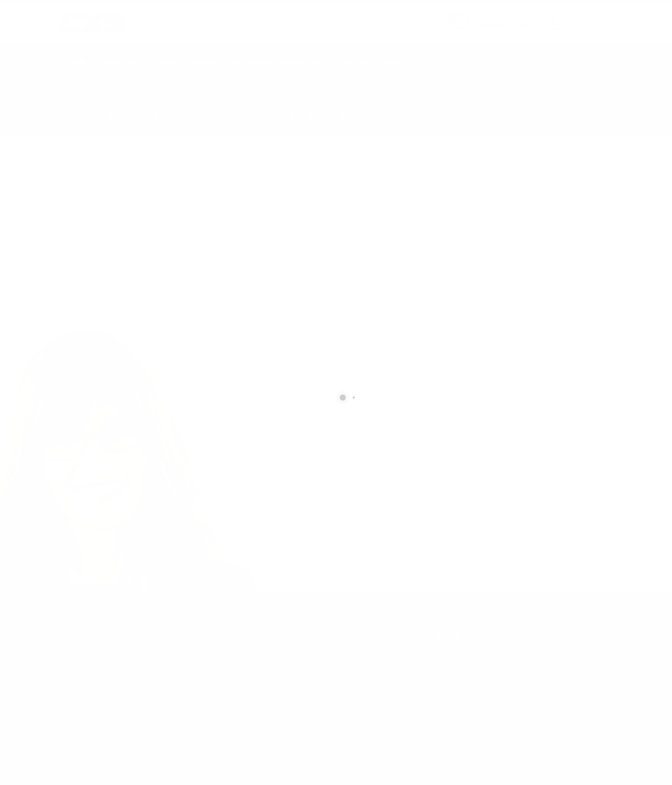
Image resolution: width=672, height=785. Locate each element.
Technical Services (185, 62)
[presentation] (420, 515)
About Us (353, 62)
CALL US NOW (590, 17)
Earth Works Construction (276, 62)
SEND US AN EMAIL (499, 17)
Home (76, 62)
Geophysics (120, 62)
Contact (399, 62)
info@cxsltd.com (504, 25)
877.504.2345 (592, 25)
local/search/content (118, 101)
